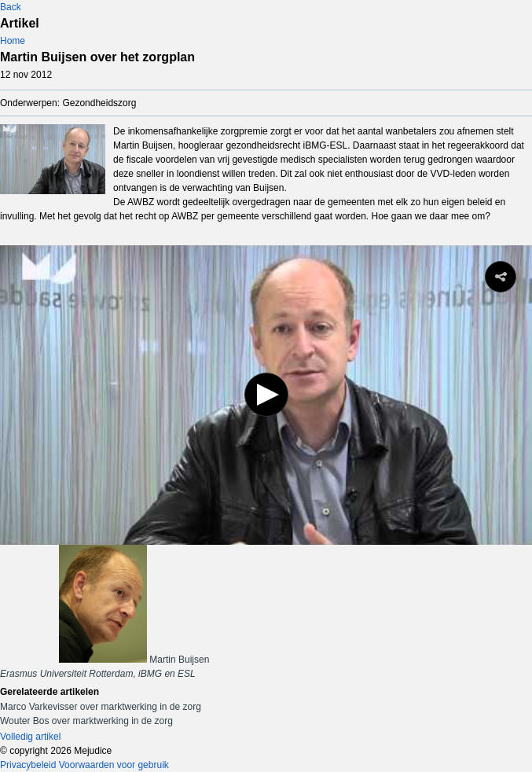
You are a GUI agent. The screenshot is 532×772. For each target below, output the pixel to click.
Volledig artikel (30, 737)
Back (11, 7)
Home (13, 41)
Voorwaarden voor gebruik (114, 765)
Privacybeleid (28, 765)
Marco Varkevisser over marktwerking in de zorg (101, 707)
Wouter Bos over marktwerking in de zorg (86, 721)
